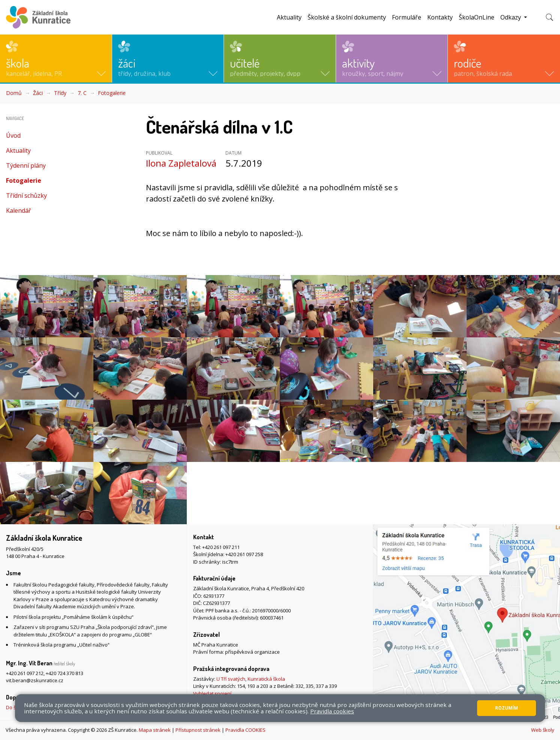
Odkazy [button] (511, 17)
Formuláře (407, 17)
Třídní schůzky (26, 196)
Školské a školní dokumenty (347, 17)
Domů (14, 93)
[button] (56, 59)
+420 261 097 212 (25, 673)
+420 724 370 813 (65, 673)
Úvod (13, 135)
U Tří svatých (231, 679)
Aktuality (289, 17)
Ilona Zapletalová (181, 163)
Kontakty (440, 17)
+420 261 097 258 (244, 554)
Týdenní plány (26, 165)
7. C (82, 93)
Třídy (60, 93)
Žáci (38, 93)
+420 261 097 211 (221, 547)
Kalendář (19, 211)
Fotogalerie (112, 93)
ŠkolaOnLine (477, 17)
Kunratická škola (266, 679)
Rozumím (507, 708)
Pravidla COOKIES (245, 730)
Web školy (543, 730)
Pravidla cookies (332, 711)
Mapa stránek (155, 730)
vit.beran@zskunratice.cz (35, 680)
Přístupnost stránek (198, 730)
